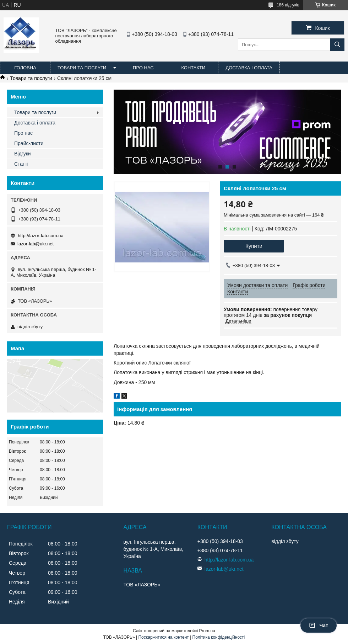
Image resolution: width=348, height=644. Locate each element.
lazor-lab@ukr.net (36, 244)
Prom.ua (207, 631)
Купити (254, 246)
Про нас (143, 68)
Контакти (193, 68)
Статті (21, 164)
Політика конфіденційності (219, 637)
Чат (319, 626)
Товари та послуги (82, 68)
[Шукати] (337, 45)
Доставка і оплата (249, 68)
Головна (25, 68)
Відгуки (23, 154)
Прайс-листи (29, 143)
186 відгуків (288, 5)
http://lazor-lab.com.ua (41, 236)
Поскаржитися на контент (163, 637)
